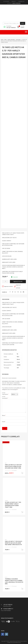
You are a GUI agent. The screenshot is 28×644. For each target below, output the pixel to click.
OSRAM (19, 365)
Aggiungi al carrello (18, 282)
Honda (6, 501)
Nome (4, 415)
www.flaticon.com (17, 642)
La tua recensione (5, 397)
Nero (18, 357)
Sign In (14, 3)
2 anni (18, 362)
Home (2, 40)
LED (18, 368)
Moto (6, 40)
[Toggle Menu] (26, 32)
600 (6, 463)
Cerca (23, 23)
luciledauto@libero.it (8, 609)
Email (4, 422)
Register (18, 3)
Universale (18, 40)
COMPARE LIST (21, 1)
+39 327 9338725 (10, 28)
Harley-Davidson (11, 40)
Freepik (9, 642)
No (18, 354)
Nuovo (18, 359)
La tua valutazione (5, 394)
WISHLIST (14, 1)
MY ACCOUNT (6, 1)
